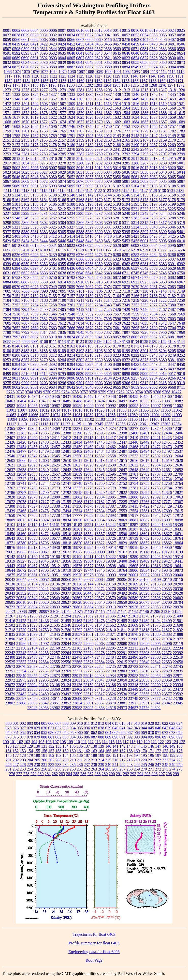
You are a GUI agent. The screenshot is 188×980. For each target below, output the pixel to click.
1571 (7, 113)
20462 (100, 593)
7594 (99, 319)
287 (91, 774)
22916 (89, 676)
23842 (44, 703)
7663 (53, 328)
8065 (135, 337)
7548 (71, 314)
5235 (80, 213)
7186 (25, 300)
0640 (71, 53)
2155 (44, 140)
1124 (71, 76)
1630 (99, 117)
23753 (144, 698)
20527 (167, 593)
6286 (172, 255)
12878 (33, 497)
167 (123, 751)
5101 (108, 186)
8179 (181, 346)
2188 (117, 145)
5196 (144, 204)
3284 (117, 163)
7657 (25, 328)
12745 (55, 483)
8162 (62, 346)
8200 (135, 351)
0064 (53, 40)
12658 (66, 474)
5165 (53, 200)
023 (172, 723)
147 (158, 746)
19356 (66, 561)
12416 (99, 438)
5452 (117, 241)
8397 (90, 364)
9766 (157, 392)
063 (101, 733)
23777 (155, 698)
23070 (178, 680)
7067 (90, 287)
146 (151, 746)
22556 (66, 662)
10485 (66, 401)
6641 (90, 273)
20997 (44, 612)
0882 (71, 67)
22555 (55, 662)
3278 (62, 163)
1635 (144, 117)
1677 (80, 122)
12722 (66, 479)
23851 (55, 703)
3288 (154, 163)
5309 (108, 223)
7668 (80, 328)
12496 (156, 451)
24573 (122, 708)
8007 (35, 337)
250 (180, 765)
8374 (135, 360)
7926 (144, 332)
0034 (71, 35)
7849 (90, 332)
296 (155, 774)
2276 (53, 149)
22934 (111, 676)
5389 (90, 232)
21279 (21, 616)
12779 (111, 488)
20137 (66, 584)
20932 (144, 607)
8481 (108, 369)
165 (108, 751)
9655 (117, 387)
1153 (17, 81)
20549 (55, 598)
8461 (25, 369)
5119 (70, 191)
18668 (44, 538)
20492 (122, 593)
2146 (144, 136)
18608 (156, 534)
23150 (89, 685)
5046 (16, 177)
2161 (90, 140)
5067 (7, 181)
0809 (90, 58)
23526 (111, 694)
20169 (133, 584)
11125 (76, 424)
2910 (126, 159)
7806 (35, 332)
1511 (89, 104)
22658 (178, 662)
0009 (71, 30)
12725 (99, 479)
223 (165, 760)
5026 (35, 172)
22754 (21, 671)
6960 (163, 282)
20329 (156, 589)
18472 (44, 534)
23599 (33, 698)
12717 (55, 479)
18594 (133, 534)
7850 (99, 332)
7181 (163, 296)
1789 (53, 136)
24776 (144, 708)
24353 (100, 708)
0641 (80, 53)
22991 (55, 680)
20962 (167, 607)
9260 (144, 378)
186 (80, 755)
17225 (122, 502)
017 (129, 723)
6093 (144, 245)
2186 (99, 145)
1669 (16, 122)
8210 (35, 355)
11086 (121, 415)
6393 (7, 268)
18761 (167, 538)
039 (108, 728)
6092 (135, 245)
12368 (44, 428)
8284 (62, 360)
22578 (89, 662)
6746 (144, 273)
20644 (111, 602)
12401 (144, 433)
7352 (135, 305)
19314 (178, 557)
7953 (154, 332)
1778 (135, 131)
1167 (144, 81)
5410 (35, 236)
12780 (122, 488)
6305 (53, 259)
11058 (166, 410)
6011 (7, 245)
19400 (122, 561)
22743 (167, 666)
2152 (16, 140)
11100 (67, 419)
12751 (111, 483)
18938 (66, 547)
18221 (88, 525)
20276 (111, 589)
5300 (25, 223)
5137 (44, 195)
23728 (111, 698)
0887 (90, 67)
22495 (122, 657)
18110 (21, 525)
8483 (126, 369)
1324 (35, 94)
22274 (89, 653)
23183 (100, 685)
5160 (7, 200)
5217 (108, 209)
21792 (77, 630)
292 (126, 774)
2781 (25, 154)
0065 (62, 40)
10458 (156, 396)
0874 (7, 67)
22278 (100, 653)
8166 (99, 346)
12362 (154, 424)
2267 (154, 145)
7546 (53, 314)
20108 (144, 579)
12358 (121, 424)
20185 (156, 584)
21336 (111, 616)
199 (172, 755)
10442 (89, 396)
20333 (167, 589)
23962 (55, 708)
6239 (53, 255)
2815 (44, 159)
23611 (55, 698)
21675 (156, 625)
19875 (10, 575)
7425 (108, 310)
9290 (25, 383)
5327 (71, 227)
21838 (21, 634)
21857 (77, 634)
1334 (80, 94)
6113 (53, 250)
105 (41, 742)
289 (105, 774)
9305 (117, 383)
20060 (66, 579)
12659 (77, 474)
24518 (111, 708)
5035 (117, 172)
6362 (126, 264)
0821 (108, 58)
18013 (21, 520)
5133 (7, 195)
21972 (156, 639)
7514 (7, 314)
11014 (55, 410)
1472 (7, 104)
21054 (67, 612)
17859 (89, 515)
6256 (62, 255)
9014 (163, 374)
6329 (135, 259)
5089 (16, 186)
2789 (99, 154)
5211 (53, 209)
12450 (156, 442)
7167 (144, 296)
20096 (122, 579)
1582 (108, 113)
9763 (130, 392)
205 (37, 760)
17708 (33, 515)
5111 (8, 191)
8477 (90, 369)
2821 (99, 159)
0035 (80, 35)
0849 (90, 62)
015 (115, 723)
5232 (53, 213)
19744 (89, 570)
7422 (99, 310)
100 (6, 742)
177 (16, 755)
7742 (181, 328)
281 (48, 774)
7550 (80, 314)
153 (23, 751)
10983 (10, 406)
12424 (178, 438)
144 (137, 746)
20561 (66, 598)
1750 (108, 126)
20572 (89, 598)
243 (130, 765)
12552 (100, 456)
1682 (117, 122)
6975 (35, 287)
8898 (126, 374)
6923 (144, 282)
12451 (167, 442)
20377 (66, 593)
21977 (178, 639)
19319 (10, 561)
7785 (16, 332)
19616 (156, 566)
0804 (62, 58)
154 (30, 751)
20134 (33, 584)
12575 (144, 456)
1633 (126, 117)
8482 (117, 369)
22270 (77, 653)
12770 (44, 488)
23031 (77, 680)
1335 (90, 94)
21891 (21, 639)
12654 (21, 474)
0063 (44, 40)
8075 (163, 337)
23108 (55, 685)
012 (94, 723)
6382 (154, 264)
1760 (16, 131)
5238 (108, 213)
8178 (172, 346)
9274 (181, 378)
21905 (55, 639)
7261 (71, 305)
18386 (122, 529)
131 (44, 746)
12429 (33, 442)
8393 (62, 364)
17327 (33, 506)
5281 (117, 218)
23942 (167, 703)
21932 (89, 639)
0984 (172, 67)
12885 (111, 497)
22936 (122, 676)
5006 (44, 168)
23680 (77, 698)
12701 (133, 474)
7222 (163, 300)
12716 (44, 479)
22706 (55, 666)
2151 (7, 140)
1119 (26, 76)
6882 (172, 277)
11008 (33, 410)
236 (80, 765)
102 (20, 742)
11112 (11, 424)
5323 (35, 227)
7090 (44, 291)
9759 (102, 392)
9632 (44, 387)
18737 (122, 538)
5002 (7, 168)
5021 (181, 168)
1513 (108, 104)
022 (165, 723)
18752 (144, 538)
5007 (53, 168)
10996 (144, 406)
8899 (135, 374)
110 (77, 742)
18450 (10, 534)
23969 (66, 708)
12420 (144, 438)
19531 (66, 566)
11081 (77, 415)
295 (148, 774)
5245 (172, 213)
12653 (10, 474)
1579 (80, 113)
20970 (178, 607)
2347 (172, 149)
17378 (89, 506)
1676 (71, 122)
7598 (135, 319)
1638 (163, 117)
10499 (133, 401)
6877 (144, 277)
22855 (33, 676)
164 (101, 751)
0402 (135, 40)
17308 (10, 506)
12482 (77, 451)
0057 (172, 35)
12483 (89, 451)
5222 (144, 209)
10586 (156, 401)
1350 (35, 99)
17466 (33, 511)
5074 (62, 181)
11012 (44, 410)
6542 (144, 268)
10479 (55, 401)
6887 (25, 282)
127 (16, 746)
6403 (62, 268)
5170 (99, 200)
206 (44, 760)
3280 (80, 163)
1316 (154, 90)
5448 (80, 241)
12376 (122, 428)
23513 (89, 694)
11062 (177, 410)
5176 (154, 200)
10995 (133, 406)
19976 (89, 575)
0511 (44, 49)
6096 (172, 245)
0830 (172, 58)
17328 (44, 506)
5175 (144, 200)
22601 (111, 662)
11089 (133, 415)
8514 (44, 374)
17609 (167, 511)
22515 (167, 657)
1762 (35, 131)
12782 (144, 488)
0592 (16, 53)
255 (37, 769)
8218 (108, 355)
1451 (154, 99)
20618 (21, 602)
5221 (135, 209)
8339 (99, 360)
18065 (111, 520)
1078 (53, 72)
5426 (181, 236)
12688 (89, 474)
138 (94, 746)
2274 (35, 149)
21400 (178, 616)
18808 (55, 543)
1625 (80, 117)
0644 (108, 53)
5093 (53, 186)
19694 (33, 570)
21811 (122, 630)
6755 (44, 277)
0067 (80, 40)
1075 (26, 72)
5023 (7, 172)
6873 (126, 277)
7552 (90, 314)
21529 (44, 625)
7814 (44, 332)
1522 (7, 108)
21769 (55, 630)
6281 (126, 255)
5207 (16, 209)
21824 (155, 630)
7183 (181, 296)
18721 (100, 538)
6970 (16, 287)
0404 (144, 40)
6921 (126, 282)
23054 (133, 680)
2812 (16, 159)
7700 (163, 328)
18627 (167, 534)
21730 (21, 630)
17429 (167, 506)
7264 (99, 305)
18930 (55, 547)
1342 (154, 94)
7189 (53, 300)
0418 (7, 44)
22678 (21, 666)
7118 (126, 291)
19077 (77, 552)
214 (101, 760)
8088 (25, 342)
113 (98, 742)
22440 (44, 657)
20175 (144, 584)
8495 (163, 369)
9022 (7, 378)
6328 (126, 259)
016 (122, 723)
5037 (135, 172)
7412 (80, 310)
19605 (133, 566)
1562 (108, 108)
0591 (7, 53)
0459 (135, 44)
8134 (135, 342)
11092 (166, 415)
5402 (7, 236)
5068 (16, 181)
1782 (172, 131)
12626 (66, 465)
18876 (10, 547)
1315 (144, 90)
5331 (108, 227)
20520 (144, 593)
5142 (90, 195)
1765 (62, 131)
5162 (25, 200)
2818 (71, 159)
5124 (116, 191)
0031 (44, 35)
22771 (77, 671)
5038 (144, 172)
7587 (71, 319)
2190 (135, 145)
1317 (163, 90)
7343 (108, 305)
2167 (144, 140)
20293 (133, 589)
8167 (108, 346)
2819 (80, 159)
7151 (16, 296)
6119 (80, 250)
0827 (144, 58)
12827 (178, 493)
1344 (163, 94)
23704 (88, 698)
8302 (80, 360)
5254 (62, 218)
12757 (156, 483)
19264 (122, 557)
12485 (111, 451)
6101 (26, 250)
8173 (135, 346)
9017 (172, 374)
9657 (126, 387)
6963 (172, 282)
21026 (55, 612)
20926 (133, 607)
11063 (11, 415)
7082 (163, 287)
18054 (89, 520)
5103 (126, 186)
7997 (16, 337)
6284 (154, 255)
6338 (181, 259)
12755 (144, 483)
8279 (44, 360)
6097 (181, 245)
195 (144, 755)
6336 (163, 259)
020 (151, 723)
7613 (71, 323)
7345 (117, 305)
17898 (122, 515)
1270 (162, 85)
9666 (163, 387)
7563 (144, 314)
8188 (53, 351)
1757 (172, 126)
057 (59, 733)
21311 (100, 616)
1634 (135, 117)
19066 (33, 552)
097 (165, 737)
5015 (126, 168)
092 (130, 737)
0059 (7, 40)
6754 (35, 277)
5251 (44, 218)
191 (115, 755)
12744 (44, 483)
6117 (71, 250)
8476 (80, 369)
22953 (133, 676)
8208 (16, 355)
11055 (144, 410)
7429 (126, 310)
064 (108, 733)
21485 (122, 621)
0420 (25, 44)
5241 (135, 213)
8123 (80, 342)
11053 (121, 410)
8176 (163, 346)
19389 (111, 561)
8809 (71, 374)
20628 (77, 602)
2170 (172, 140)
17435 (178, 506)
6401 (53, 268)
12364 (177, 424)
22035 (55, 644)
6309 (90, 259)
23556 (144, 694)
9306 (126, 383)
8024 (71, 337)
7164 (117, 296)
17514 (77, 511)
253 (23, 769)
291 (119, 774)
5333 (126, 227)
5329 (90, 227)
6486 (108, 268)
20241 (44, 589)
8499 (7, 374)
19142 (10, 557)
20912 (100, 607)
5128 (153, 191)
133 (59, 746)
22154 (33, 648)
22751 (10, 671)
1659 (172, 117)
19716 (55, 570)
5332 (117, 227)
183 (59, 755)
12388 (66, 433)
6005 (163, 241)
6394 (16, 268)
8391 (44, 364)
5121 (89, 191)
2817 (62, 159)
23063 (156, 680)
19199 (77, 557)
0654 (181, 53)
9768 (166, 392)
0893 (117, 67)
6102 (35, 250)
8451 (7, 369)
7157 (71, 296)
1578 (71, 113)
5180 (7, 204)
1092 (127, 72)
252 (16, 769)
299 (176, 774)
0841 (80, 62)
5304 (62, 223)
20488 (111, 593)
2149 (172, 136)
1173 (16, 85)
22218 (144, 648)
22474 (89, 657)
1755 (154, 126)
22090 (144, 644)
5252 (53, 218)
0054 (144, 35)
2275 (44, 149)
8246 (163, 355)
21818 (144, 630)
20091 (111, 579)
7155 (53, 296)
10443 (100, 396)
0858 (163, 62)
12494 (144, 451)
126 (9, 746)
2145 (135, 136)
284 (69, 774)
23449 (133, 689)
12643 (77, 470)
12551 (89, 456)
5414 (71, 236)
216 (115, 760)
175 (180, 751)
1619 (35, 117)
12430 (44, 442)
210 (73, 760)
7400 (44, 310)
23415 (100, 689)
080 (44, 737)
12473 (167, 447)
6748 (163, 273)
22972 (10, 680)
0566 (89, 49)
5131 (171, 191)
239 (101, 765)
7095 (62, 291)
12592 (156, 456)
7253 (25, 305)
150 (180, 746)
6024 (80, 245)
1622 (53, 117)
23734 (122, 698)
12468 (133, 447)
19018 (133, 547)
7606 (16, 323)
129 (30, 746)
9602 (16, 387)
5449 (90, 241)
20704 (178, 602)
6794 (90, 277)
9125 (99, 378)
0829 (163, 58)
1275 (25, 90)
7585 (53, 319)
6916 (80, 282)
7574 (16, 319)
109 (70, 742)
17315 (21, 506)
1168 (153, 81)
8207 (7, 355)
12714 (32, 479)
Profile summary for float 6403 (94, 943)
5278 (90, 218)
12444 (89, 442)
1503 (44, 104)
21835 (10, 634)
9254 (117, 378)
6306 (62, 259)
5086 (172, 181)
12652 (178, 470)
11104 (111, 419)
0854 (126, 62)
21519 (21, 625)
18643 (10, 538)
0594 (35, 53)
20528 (178, 593)
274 (172, 769)
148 (165, 746)
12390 (77, 433)
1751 (117, 126)
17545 (111, 511)
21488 (133, 621)
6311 (108, 259)
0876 (25, 67)
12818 (77, 493)
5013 (108, 168)
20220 (10, 589)
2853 (108, 159)
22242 (10, 653)
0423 (53, 44)
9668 (172, 387)
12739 (10, 483)
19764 (122, 570)
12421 (155, 438)
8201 (144, 351)
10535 (144, 401)
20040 (178, 575)
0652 (172, 53)
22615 (122, 662)
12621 (10, 465)
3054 (25, 163)
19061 (178, 547)
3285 (126, 163)
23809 (33, 703)
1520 (172, 104)
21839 (33, 634)
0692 (44, 58)
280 (41, 774)
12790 (44, 493)
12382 (10, 433)
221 (151, 760)
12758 (167, 483)
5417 (98, 236)
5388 (80, 232)
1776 (117, 131)
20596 (156, 598)
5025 (25, 172)
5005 (35, 168)
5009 (71, 168)
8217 (98, 355)
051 (16, 733)
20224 (21, 589)
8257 (25, 360)
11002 (178, 406)
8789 (53, 374)
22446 (55, 657)
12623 (33, 465)
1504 (53, 104)
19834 (144, 570)
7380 (172, 305)
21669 (133, 625)
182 (51, 755)
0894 (126, 67)
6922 (135, 282)
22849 (21, 676)
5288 (172, 218)
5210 (44, 209)
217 (122, 760)
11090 (144, 415)
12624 (44, 465)
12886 (122, 497)
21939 (100, 639)
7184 (7, 300)
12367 (33, 428)
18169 (66, 525)
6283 (144, 255)
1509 (71, 104)
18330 (44, 529)
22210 (122, 648)
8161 (53, 346)
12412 (66, 438)
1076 (35, 72)
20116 (178, 579)
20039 (167, 575)
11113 (22, 424)
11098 (45, 419)
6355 (62, 264)
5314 (135, 223)
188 (94, 755)
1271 (171, 85)
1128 (107, 76)
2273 (25, 149)
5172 (117, 200)
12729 (133, 479)
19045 (156, 547)
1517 (144, 104)
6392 (181, 264)
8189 (62, 351)
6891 (53, 282)
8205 (172, 351)
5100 (99, 186)
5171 (108, 200)
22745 (178, 666)
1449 (135, 99)
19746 (100, 570)
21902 (44, 639)
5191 (99, 204)
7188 (44, 300)
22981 (33, 680)
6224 (181, 250)
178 (23, 755)
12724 (88, 479)
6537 (135, 268)
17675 (21, 515)
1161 (89, 81)
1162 (99, 81)
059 (73, 733)
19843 (156, 570)
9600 (7, 387)
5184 (44, 204)
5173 (126, 200)
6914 (62, 282)
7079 (135, 287)
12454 (21, 447)
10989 (77, 406)
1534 (62, 108)
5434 (25, 241)
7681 (117, 328)
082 (59, 737)
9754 (66, 392)
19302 (167, 557)
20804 (33, 607)
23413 (89, 689)
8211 (44, 355)
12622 (21, 465)
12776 (89, 488)
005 (44, 723)
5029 (62, 172)
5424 (163, 236)
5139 (62, 195)
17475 (44, 511)
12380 (167, 428)
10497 (122, 401)
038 (101, 728)
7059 (71, 287)
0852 (108, 62)
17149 (55, 502)
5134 (16, 195)
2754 (16, 154)
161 (80, 751)
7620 (117, 323)
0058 (181, 35)
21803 (89, 630)
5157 (163, 195)
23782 (167, 698)
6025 (89, 245)
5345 (163, 227)
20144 (89, 584)
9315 (163, 383)
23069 (167, 680)
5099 (90, 186)
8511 (34, 374)
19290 (144, 557)
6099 (17, 250)
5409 (25, 236)
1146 (134, 76)
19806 (133, 570)
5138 (53, 195)
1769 (99, 131)
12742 (33, 483)
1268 (153, 85)
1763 (44, 131)
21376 (144, 616)
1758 (181, 126)
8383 (7, 364)
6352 (35, 264)
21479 (111, 621)
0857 (154, 62)
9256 (126, 378)
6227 (25, 255)
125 (182, 742)
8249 (172, 355)
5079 (108, 181)
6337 (172, 259)
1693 (25, 126)
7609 (35, 323)
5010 (80, 168)
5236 (90, 213)
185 (73, 755)
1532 (53, 108)
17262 (133, 502)
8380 (163, 360)
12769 (33, 488)
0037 (90, 35)
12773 (55, 488)
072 (165, 733)
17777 (77, 515)
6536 (126, 268)
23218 (133, 685)
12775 (77, 488)
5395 (126, 232)
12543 (44, 456)
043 (137, 728)
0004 (35, 30)
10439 (77, 396)
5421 (135, 236)
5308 (99, 223)
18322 (33, 529)
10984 (21, 406)
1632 (117, 117)
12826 (167, 493)
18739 (133, 538)
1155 (35, 81)
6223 (171, 250)
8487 (154, 369)
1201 (80, 85)
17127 (44, 502)
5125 (125, 191)
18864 (178, 543)
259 (66, 769)
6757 (62, 277)
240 (108, 765)
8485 (135, 369)
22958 (156, 676)
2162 (99, 140)
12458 (66, 447)
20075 (77, 579)
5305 (71, 223)
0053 (135, 35)
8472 (62, 369)
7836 (62, 332)
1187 (25, 85)
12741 (21, 483)
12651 (167, 470)
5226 (181, 209)
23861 (89, 703)
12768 (21, 488)
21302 (89, 616)
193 (130, 755)
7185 (16, 300)
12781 (133, 488)
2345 (154, 149)
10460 (167, 396)
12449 (144, 442)
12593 (167, 456)
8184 (35, 351)
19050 (167, 547)
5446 (62, 241)
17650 (10, 515)
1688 (172, 122)
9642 (71, 387)
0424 (62, 44)
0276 (126, 40)
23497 (66, 694)
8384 (16, 364)
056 (51, 733)
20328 (144, 589)
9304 (108, 383)
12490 (133, 451)
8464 (35, 369)
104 (34, 742)
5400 (172, 232)
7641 (153, 323)
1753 (135, 126)
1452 (163, 99)
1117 (9, 76)
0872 (172, 62)
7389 (16, 310)
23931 (144, 703)
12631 (122, 465)
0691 (35, 58)
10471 (44, 401)
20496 (133, 593)
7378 (163, 305)
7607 (25, 323)
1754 (144, 126)
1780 (154, 131)
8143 (172, 342)
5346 (172, 227)
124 (175, 742)
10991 (100, 406)
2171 (181, 140)
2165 (126, 140)
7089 (35, 291)
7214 (108, 300)
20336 (178, 589)
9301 (80, 383)
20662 (133, 602)
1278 (53, 90)
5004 (25, 168)
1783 (181, 131)
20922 (122, 607)
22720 (77, 666)
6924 (154, 282)
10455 (133, 396)
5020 (172, 168)
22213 (133, 648)
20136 (55, 584)
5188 (71, 204)
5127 (144, 191)
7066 (80, 287)
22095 (156, 644)
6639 (71, 273)
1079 (63, 72)
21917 (77, 639)
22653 (167, 662)
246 (151, 765)
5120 (80, 191)
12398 (122, 433)
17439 (10, 511)
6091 (126, 245)
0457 (117, 44)
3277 (53, 163)
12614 (111, 461)
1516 (135, 104)
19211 (88, 557)
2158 (71, 140)
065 (115, 733)
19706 (44, 570)
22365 (156, 653)
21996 (33, 644)
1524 (25, 108)
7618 (98, 323)
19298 (155, 557)
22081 (133, 644)
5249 (25, 218)
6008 (172, 241)
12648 (133, 470)
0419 (16, 44)
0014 (117, 30)
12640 (44, 470)
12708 (167, 474)
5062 (144, 177)
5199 (172, 204)
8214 (71, 355)
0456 (108, 44)
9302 (90, 383)
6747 (153, 273)
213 (94, 760)
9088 (25, 378)
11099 (56, 419)
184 (66, 755)
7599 (144, 319)
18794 (33, 543)
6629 (172, 268)
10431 (10, 396)
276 (12, 774)
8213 (62, 355)
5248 (16, 218)
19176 (44, 557)
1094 (145, 72)
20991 (33, 612)
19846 (167, 570)
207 (51, 760)
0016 (135, 30)
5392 (117, 232)
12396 (111, 433)
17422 (144, 506)
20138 (77, 584)
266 (115, 769)
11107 (144, 419)
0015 (126, 30)
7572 (7, 319)
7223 (172, 300)
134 (66, 746)
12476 (10, 451)
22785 (100, 671)
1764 (53, 131)
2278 (71, 149)
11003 (11, 410)
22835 (178, 671)
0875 (16, 67)
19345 (44, 561)
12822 (122, 493)
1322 (16, 94)
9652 (108, 387)
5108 (172, 186)
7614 (80, 323)
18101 (10, 525)
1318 (172, 90)
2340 (108, 149)
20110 (167, 579)
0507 (7, 49)
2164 (117, 140)
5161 (16, 200)
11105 (122, 419)
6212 (126, 250)
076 (16, 737)
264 (101, 769)
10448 (111, 396)
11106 (133, 419)
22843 (10, 676)
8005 (25, 337)
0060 (16, 40)
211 (80, 760)
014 (108, 723)
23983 (77, 708)
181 (44, 755)
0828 (154, 58)
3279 (71, 163)
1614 (172, 113)
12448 (133, 442)
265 (108, 769)
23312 (167, 685)
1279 (62, 90)
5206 (7, 209)
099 (180, 737)
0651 (163, 53)
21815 (133, 630)
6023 (71, 245)
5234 (71, 213)
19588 (100, 566)
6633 (25, 273)
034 (73, 728)
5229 (25, 213)
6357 (80, 264)
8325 (90, 360)
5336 (144, 227)
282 (55, 774)
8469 (53, 369)
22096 (167, 644)
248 (165, 765)
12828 (10, 497)
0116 (108, 40)
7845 (80, 332)
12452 (178, 442)
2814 (35, 159)
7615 (89, 323)
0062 (35, 40)
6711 (126, 273)
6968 (7, 287)
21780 (66, 630)
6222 (162, 250)
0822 (117, 58)
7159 (90, 296)
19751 (111, 570)
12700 (122, 474)
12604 (178, 456)
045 (151, 728)
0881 (62, 67)
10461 (178, 396)
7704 (172, 328)
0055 (154, 35)
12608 (44, 461)
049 (180, 728)
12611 (77, 461)
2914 (163, 159)
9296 (62, 383)
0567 (98, 49)
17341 (66, 506)
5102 (117, 186)
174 (172, 751)
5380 (25, 232)
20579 (111, 598)
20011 (156, 575)
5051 (62, 177)
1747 (80, 126)
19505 (44, 566)
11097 (34, 419)
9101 (90, 378)
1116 (180, 72)
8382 (181, 360)
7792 (25, 332)
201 (9, 760)
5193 (117, 204)
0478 (154, 44)
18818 (66, 543)
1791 (71, 136)
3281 (90, 163)
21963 (144, 639)
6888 (35, 282)
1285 (99, 90)
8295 (71, 360)
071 (158, 733)
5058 (117, 177)
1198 (53, 85)
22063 (100, 644)
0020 (163, 30)
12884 (100, 497)
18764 (178, 538)
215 (108, 760)
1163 (107, 81)
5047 (25, 177)
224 (172, 760)
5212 (62, 209)
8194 (90, 351)
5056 (99, 177)
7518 (16, 314)
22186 (89, 648)
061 (87, 733)
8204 (163, 351)
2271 (7, 149)
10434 (33, 396)
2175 (35, 145)
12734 (167, 479)
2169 (163, 140)
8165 (90, 346)
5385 (62, 232)
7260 (62, 305)
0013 (108, 30)
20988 (22, 612)
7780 (7, 332)
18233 (99, 525)
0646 (126, 53)
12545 (55, 456)
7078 (126, 287)
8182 (16, 351)
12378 (144, 428)
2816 (53, 159)
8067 (154, 337)
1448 (126, 99)
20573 (100, 598)
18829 (122, 543)
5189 (80, 204)
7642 (163, 323)
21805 (100, 630)
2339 (99, 149)
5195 (135, 204)
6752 (16, 277)
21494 (156, 621)
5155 (144, 195)
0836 (44, 62)
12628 (89, 465)
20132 (21, 584)
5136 (35, 195)
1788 (44, 136)
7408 (71, 310)
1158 (62, 81)
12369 (55, 428)
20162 (122, 584)
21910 (66, 639)
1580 (90, 113)
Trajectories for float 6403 (94, 934)
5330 (99, 227)
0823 (126, 58)
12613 (99, 461)
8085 (7, 342)
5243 (154, 213)
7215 (117, 300)
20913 (111, 607)
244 (137, 765)
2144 (126, 136)
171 (151, 751)
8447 (172, 364)
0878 (44, 67)
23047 (100, 680)
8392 (53, 364)
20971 (11, 612)
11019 (88, 410)
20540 (33, 598)
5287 (163, 218)
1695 (44, 126)
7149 (181, 291)
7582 (44, 319)
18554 (89, 534)
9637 (62, 387)
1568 (163, 108)
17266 (144, 502)
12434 (77, 442)
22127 (10, 648)
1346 (181, 94)
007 (59, 723)
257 (51, 769)
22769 (66, 671)
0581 (144, 49)
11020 (100, 410)
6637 (53, 273)
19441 (178, 561)
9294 (53, 383)
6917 (90, 282)
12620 (178, 461)
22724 (100, 666)
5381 (35, 232)
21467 (89, 621)
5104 (135, 186)
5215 (89, 209)
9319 (181, 383)
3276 (44, 163)
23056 (144, 680)
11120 (54, 424)
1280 (71, 90)
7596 (117, 319)
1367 (99, 99)
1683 (126, 122)
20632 (89, 602)
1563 (117, 108)
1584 (126, 113)
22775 (89, 671)
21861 (89, 634)
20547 (44, 598)
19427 (167, 561)
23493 (55, 694)
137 (87, 746)
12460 (89, 447)
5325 (53, 227)
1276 (35, 90)
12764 (178, 483)
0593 (25, 53)
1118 (17, 76)
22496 (133, 657)
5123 (107, 191)
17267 (156, 502)
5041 (172, 172)
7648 (181, 323)
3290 (172, 163)
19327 (21, 561)
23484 (33, 694)
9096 (71, 378)
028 (30, 728)
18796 (44, 543)
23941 (156, 703)
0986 (181, 67)
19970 (77, 575)
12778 (100, 488)
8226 (126, 355)
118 (132, 742)
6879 (154, 277)
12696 (111, 474)
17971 (167, 515)
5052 (71, 177)
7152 (25, 296)
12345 (98, 424)
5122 (98, 191)
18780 (21, 543)
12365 (10, 428)
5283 (135, 218)
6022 (62, 245)
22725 (111, 666)
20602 (167, 598)
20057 (44, 579)
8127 (108, 342)
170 (144, 751)
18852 (144, 543)
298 (169, 774)
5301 (35, 223)
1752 (126, 126)
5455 (135, 241)
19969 (66, 575)
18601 (144, 534)
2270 (181, 145)
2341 (117, 149)
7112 (117, 291)
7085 (7, 291)
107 (56, 742)
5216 (98, 209)
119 (140, 742)
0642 (90, 53)
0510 (35, 49)
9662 (154, 387)
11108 (155, 419)
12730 (144, 479)
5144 (108, 195)
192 (123, 755)
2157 (62, 140)
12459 (77, 447)
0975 (163, 67)
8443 (154, 364)
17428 (156, 506)
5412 (53, 236)
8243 (153, 355)
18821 (89, 543)
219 (137, 760)
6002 (154, 241)
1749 (99, 126)
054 (37, 733)
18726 (111, 538)
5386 (71, 232)
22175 (66, 648)
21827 (167, 630)
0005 (44, 30)
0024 (172, 30)
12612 (88, 461)
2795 (144, 154)
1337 (108, 94)
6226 (16, 255)
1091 (118, 72)
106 (49, 742)
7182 (172, 296)
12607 (33, 461)
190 (108, 755)
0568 (108, 49)
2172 (7, 145)
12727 (111, 479)
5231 (44, 213)
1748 (90, 126)
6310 (99, 259)
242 (123, 765)
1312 (117, 90)
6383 (163, 264)
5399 (163, 232)
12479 (44, 451)
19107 (122, 552)
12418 (122, 438)
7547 (62, 314)
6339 (7, 264)
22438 (33, 657)
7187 (35, 300)
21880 (156, 634)
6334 (144, 259)
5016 (135, 168)
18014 (33, 520)
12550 (77, 456)
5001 (181, 163)
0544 (53, 49)
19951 (55, 575)
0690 (25, 58)
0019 (153, 30)
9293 (44, 383)
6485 (99, 268)
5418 (108, 236)
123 (168, 742)
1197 (43, 85)
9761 (111, 392)
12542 (33, 456)
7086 (16, 291)
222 (158, 760)
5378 (16, 232)
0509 (25, 49)
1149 (161, 76)
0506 (181, 44)
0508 (16, 49)
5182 (25, 204)
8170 (117, 346)
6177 (107, 250)
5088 (7, 186)
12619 (167, 461)
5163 (35, 200)
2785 (62, 154)
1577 (62, 113)
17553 (122, 511)
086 (87, 737)
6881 (163, 277)
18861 (156, 543)
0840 (71, 62)
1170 (171, 81)
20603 (178, 598)
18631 (178, 534)
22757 (44, 671)
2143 (117, 136)
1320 (181, 90)
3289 (163, 163)
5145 (117, 195)
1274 (16, 90)
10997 (156, 406)
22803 (122, 671)
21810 (111, 630)
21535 (55, 625)
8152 (44, 346)
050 (9, 733)
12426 (10, 442)
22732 (133, 666)
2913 (153, 159)
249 (172, 765)
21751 (33, 630)
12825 (156, 493)
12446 (111, 442)
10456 (144, 396)
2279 (80, 149)
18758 (156, 538)
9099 (80, 378)
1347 (7, 99)
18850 (133, 543)
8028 (80, 337)
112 (91, 742)
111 (84, 742)
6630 (181, 268)
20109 (156, 579)
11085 (111, 415)
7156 (62, 296)
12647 (122, 470)
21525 (33, 625)
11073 (44, 415)
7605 (7, 323)
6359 (99, 264)
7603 (172, 319)
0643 (99, 53)
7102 (90, 291)
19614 (144, 566)
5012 (98, 168)
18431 (178, 529)
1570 (181, 108)
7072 (99, 287)
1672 (44, 122)
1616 (7, 117)
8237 (144, 355)
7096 (71, 291)
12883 (89, 497)
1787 (35, 136)
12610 (66, 461)
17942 (156, 515)
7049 (53, 287)
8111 (53, 342)
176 (9, 755)
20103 (133, 579)
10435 (44, 396)
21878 (133, 634)
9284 (16, 383)
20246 (55, 589)
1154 (26, 81)
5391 (108, 232)
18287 (133, 525)
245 (144, 765)
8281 (53, 360)
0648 (135, 53)
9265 (163, 378)
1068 (8, 72)
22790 (111, 671)
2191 (144, 145)
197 (158, 755)
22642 (156, 662)
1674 (62, 122)
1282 (90, 90)
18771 (10, 543)
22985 (44, 680)
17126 (33, 502)
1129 (116, 76)
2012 (108, 136)
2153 (25, 140)
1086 (72, 72)
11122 (65, 424)
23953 (44, 708)
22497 (144, 657)
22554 (44, 662)
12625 (55, 465)
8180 (7, 351)
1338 (117, 94)
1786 (25, 136)
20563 (77, 598)
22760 (55, 671)
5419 (117, 236)
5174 (135, 200)
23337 (10, 689)
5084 (154, 181)
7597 (126, 319)
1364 (71, 99)
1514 (117, 104)
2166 (135, 140)
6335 (153, 259)
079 (37, 737)
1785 (16, 136)
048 (172, 728)
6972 (25, 287)
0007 (62, 30)
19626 (167, 566)
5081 (126, 181)
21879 (144, 634)
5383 (44, 232)
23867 (100, 703)
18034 (66, 520)
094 (144, 737)
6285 (163, 255)
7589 (80, 319)
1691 (7, 126)
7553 (99, 314)
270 (144, 769)
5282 (126, 218)
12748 (77, 483)
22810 (144, 671)
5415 (80, 236)
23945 (178, 703)
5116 (53, 191)
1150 (170, 76)
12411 (55, 438)
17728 (55, 515)
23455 (156, 689)
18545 (77, 534)
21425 (21, 621)
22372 (167, 653)
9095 (62, 378)
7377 (154, 305)
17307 (178, 502)
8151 (35, 346)
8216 (89, 355)
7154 (44, 296)
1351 (44, 99)
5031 (80, 172)
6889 (44, 282)
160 (73, 751)
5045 (7, 177)
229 (30, 765)
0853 (117, 62)
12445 (100, 442)
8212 (53, 355)
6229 (44, 255)
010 (80, 723)
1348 (16, 99)
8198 (117, 351)
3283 (108, 163)
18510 (66, 534)
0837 (53, 62)
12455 (33, 447)
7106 (99, 291)
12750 (100, 483)
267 (123, 769)
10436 (55, 396)
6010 (181, 241)
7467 (163, 310)
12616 (133, 461)
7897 (126, 332)
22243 (21, 653)
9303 (99, 383)
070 (151, 733)
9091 (35, 378)
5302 (44, 223)
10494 (100, 401)
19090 (100, 552)
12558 (111, 456)
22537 (21, 662)
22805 (133, 671)
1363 (62, 99)
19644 (10, 570)
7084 (181, 287)
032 (59, 728)
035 (80, 728)
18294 (144, 525)
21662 (111, 625)
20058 (55, 579)
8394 (71, 364)
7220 (144, 300)
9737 (20, 392)
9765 (148, 392)
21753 (44, 630)
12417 (111, 438)
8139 (153, 342)
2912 (144, 159)
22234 (178, 648)
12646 (111, 470)
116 (119, 742)
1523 (16, 108)
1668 (7, 122)
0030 (35, 35)
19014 (111, 547)
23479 (10, 694)
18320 (10, 529)
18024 (44, 520)
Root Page (94, 960)
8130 (126, 342)
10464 (21, 401)
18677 (55, 538)
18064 (100, 520)
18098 (178, 520)
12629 (100, 465)
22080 (122, 644)
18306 (167, 525)
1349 (25, 99)
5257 (80, 218)
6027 (108, 245)
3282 (99, 163)
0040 (99, 35)
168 (130, 751)
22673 (10, 666)
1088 (90, 72)
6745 (135, 273)
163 (94, 751)
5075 (71, 181)
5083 (144, 181)
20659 (122, 602)
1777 (126, 131)
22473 (77, 657)
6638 (62, 273)
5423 (153, 236)
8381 (172, 360)
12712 (21, 479)
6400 (44, 268)
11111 (176, 419)
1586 (144, 113)
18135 (44, 525)
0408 (181, 40)
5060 (126, 177)
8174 (144, 346)
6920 (117, 282)
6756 (53, 277)
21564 (77, 625)
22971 (178, 676)
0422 (44, 44)
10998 (167, 406)
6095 (163, 245)
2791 (117, 154)
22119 (178, 644)
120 (147, 742)
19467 (33, 566)
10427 (177, 392)
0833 (16, 62)
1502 (35, 104)
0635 (62, 53)
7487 (172, 310)
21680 (167, 625)
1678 (90, 122)
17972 (178, 515)
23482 (21, 694)
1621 (44, 117)
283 (62, 774)
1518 (153, 104)
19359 (77, 561)
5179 (181, 200)
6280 (117, 255)
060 (80, 733)
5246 (181, 213)
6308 (80, 259)
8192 (71, 351)
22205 (111, 648)
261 (80, 769)
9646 (90, 387)
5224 (163, 209)
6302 (25, 259)
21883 (167, 634)
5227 (7, 213)
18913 (33, 547)
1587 (154, 113)
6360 (108, 264)
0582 (153, 49)
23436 (122, 689)
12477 (21, 451)
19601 (122, 566)
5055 (90, 177)
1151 (179, 76)
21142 (133, 612)
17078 (21, 502)
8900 (144, 374)
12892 (156, 497)
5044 (181, 172)
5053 (80, 177)
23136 (77, 685)
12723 (77, 479)
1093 (136, 72)
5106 (154, 186)
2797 (163, 154)
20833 (55, 607)
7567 (163, 314)
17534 (100, 511)
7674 (108, 328)
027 (23, 728)
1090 (108, 72)
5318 (172, 223)
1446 (117, 99)
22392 (178, 653)
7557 (117, 314)
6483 (80, 268)
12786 (10, 493)
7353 (144, 305)
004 (37, 723)
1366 (90, 99)
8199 (126, 351)
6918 (99, 282)
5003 (16, 168)
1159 (71, 81)
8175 (154, 346)
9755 (75, 392)
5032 (90, 172)
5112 (16, 191)
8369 (117, 360)
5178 (172, 200)
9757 (84, 392)
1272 (180, 85)
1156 (44, 81)
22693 (33, 666)
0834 (25, 62)
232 (51, 765)
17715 (44, 515)
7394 (25, 310)
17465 (21, 511)
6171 (98, 250)
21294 (66, 616)
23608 (44, 698)
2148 (163, 136)
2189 (126, 145)
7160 (99, 296)
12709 (178, 474)
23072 (10, 685)
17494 (66, 511)
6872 (117, 277)
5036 (126, 172)
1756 (163, 126)
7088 (25, 291)
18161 (55, 525)
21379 (155, 616)
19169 (33, 557)
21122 (111, 612)
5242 (144, 213)
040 (115, 728)
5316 (153, 223)
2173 (16, 145)
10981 (167, 401)
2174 (25, 145)
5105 (144, 186)
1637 (154, 117)
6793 (80, 277)
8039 (90, 337)
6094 (153, 245)
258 (59, 769)
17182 (100, 502)
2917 (7, 163)
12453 (10, 447)
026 (16, 728)
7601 (163, 319)
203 (23, 760)
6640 (80, 273)
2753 (7, 154)
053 (30, 733)
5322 (25, 227)
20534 (21, 598)
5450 (99, 241)
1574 (35, 113)
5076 (80, 181)
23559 (156, 694)
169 (137, 751)
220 (144, 760)
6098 (7, 250)
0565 (80, 49)
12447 (122, 442)
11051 (111, 410)
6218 (135, 250)
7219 (135, 300)
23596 (10, 698)
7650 (7, 328)
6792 (71, 277)
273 (165, 769)
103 (27, 742)
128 (23, 746)
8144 (181, 342)
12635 (167, 465)
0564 (71, 49)
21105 (89, 612)
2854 (117, 159)
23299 (156, 685)
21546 (66, 625)
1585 (135, 113)
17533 (89, 511)
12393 (89, 433)
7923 (135, 332)
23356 (33, 689)
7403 (53, 310)
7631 (135, 323)
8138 (144, 342)
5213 (71, 209)
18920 (44, 547)
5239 (117, 213)
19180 (55, 557)
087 (94, 737)
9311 (135, 383)
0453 (80, 44)
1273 (7, 90)
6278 (99, 255)
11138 (87, 424)
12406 (178, 433)
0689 (16, 58)
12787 (21, 493)
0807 (80, 58)
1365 (80, 99)
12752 (122, 483)
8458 (16, 369)
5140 (71, 195)
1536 (80, 108)
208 (59, 760)
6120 (89, 250)
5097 (80, 186)
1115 (172, 72)
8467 (44, 369)
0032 (53, 35)
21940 (111, 639)
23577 (167, 694)
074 (180, 733)
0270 (117, 40)
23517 (100, 694)
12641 (55, 470)
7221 (153, 300)
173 (165, 751)
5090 (25, 186)
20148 (100, 584)
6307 (71, 259)
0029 (25, 35)
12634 (156, 465)
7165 (126, 296)
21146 (144, 612)
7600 (154, 319)
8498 (181, 369)
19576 (77, 566)
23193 (122, 685)
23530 (122, 694)
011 (87, 723)
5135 (25, 195)
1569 (172, 108)
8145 (7, 346)
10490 (89, 401)
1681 (108, 122)
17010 (167, 497)
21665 (122, 625)
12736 (178, 479)
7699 (154, 328)
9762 (121, 392)
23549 (133, 694)
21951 (122, 639)
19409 (144, 561)
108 (63, 742)
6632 (16, 273)
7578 (35, 319)
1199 (61, 85)
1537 (90, 108)
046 (158, 728)
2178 (53, 145)
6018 (25, 245)
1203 (98, 85)
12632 (133, 465)
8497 (172, 369)
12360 (132, 424)
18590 (122, 534)
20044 (21, 579)
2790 (108, 154)
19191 (66, 557)
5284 (144, 218)
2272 (16, 149)
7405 (62, 310)
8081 (172, 337)
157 (51, 751)
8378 (154, 360)
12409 (33, 438)
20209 (178, 584)
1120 (35, 76)
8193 (80, 351)
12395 (100, 433)
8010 (53, 337)
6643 (108, 273)
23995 (89, 708)
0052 (126, 35)
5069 (25, 181)
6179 (117, 250)
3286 (135, 163)
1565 (135, 108)
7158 (80, 296)
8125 (89, 342)
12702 (144, 474)
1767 (80, 131)
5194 (126, 204)
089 (108, 737)
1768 (90, 131)
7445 (135, 310)
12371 (77, 428)
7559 (135, 314)
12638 (21, 470)
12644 (89, 470)
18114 (32, 525)
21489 (144, 621)
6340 (16, 264)
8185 (44, 351)
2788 (90, 154)
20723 (10, 607)
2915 (172, 159)
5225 (172, 209)
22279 (111, 653)
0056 (163, 35)
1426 (108, 99)
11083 (88, 415)
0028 (16, 35)
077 (23, 737)
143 (130, 746)
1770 (108, 131)
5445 (53, 241)
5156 (154, 195)
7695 (135, 328)
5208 (25, 209)
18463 (33, 534)
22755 (33, 671)
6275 (71, 255)
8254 (16, 360)
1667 (181, 117)
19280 (133, 557)
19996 (122, 575)
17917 (133, 515)
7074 (108, 287)
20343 (10, 593)
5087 (181, 181)
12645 (100, 470)
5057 (108, 177)
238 (94, 765)
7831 (53, 332)
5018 (153, 168)
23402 (77, 689)
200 (180, 755)
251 (9, 769)
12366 (21, 428)
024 (179, 723)
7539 (35, 314)
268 (130, 769)
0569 (117, 49)
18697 (77, 538)
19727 (77, 570)
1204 (107, 85)
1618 (25, 117)
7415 (90, 310)
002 (23, 723)
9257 (135, 378)
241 (115, 765)
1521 (181, 104)
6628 (163, 268)
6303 (35, 259)
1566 (144, 108)
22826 (156, 671)
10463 (10, 401)
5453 (126, 241)
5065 (172, 177)
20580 (122, 598)
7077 (117, 287)
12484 (100, 451)
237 (87, 765)
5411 (44, 236)
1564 (126, 108)
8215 (80, 355)
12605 (10, 461)
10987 (55, 406)
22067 (111, 644)
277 (19, 774)
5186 (53, 204)
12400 (133, 433)
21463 (77, 621)
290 (112, 774)
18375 (111, 529)
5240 (126, 213)
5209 (35, 209)
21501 (178, 621)
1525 (35, 108)
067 (130, 733)
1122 (53, 76)
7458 (154, 310)
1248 (144, 85)
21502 (10, 625)
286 (83, 774)
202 (16, 760)
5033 (99, 172)
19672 (21, 570)
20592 (144, 598)
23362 (44, 689)
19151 (21, 557)
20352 (21, 593)
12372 (89, 428)
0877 (35, 67)
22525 (10, 662)
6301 (16, 259)
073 (172, 733)
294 (140, 774)
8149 (25, 346)
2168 (154, 140)
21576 (89, 625)
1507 (62, 104)
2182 (90, 145)
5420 (126, 236)
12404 (167, 433)
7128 (135, 291)
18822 (100, 543)
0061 (25, 40)
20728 (21, 607)
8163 (71, 346)
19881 (33, 575)
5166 (62, 200)
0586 (172, 49)
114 (105, 742)
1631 (108, 117)
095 (151, 737)
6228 (35, 255)
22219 (156, 648)
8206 (181, 351)
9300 (71, 383)
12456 (44, 447)
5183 (35, 204)
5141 (80, 195)
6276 (80, 255)
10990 (89, 406)
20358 (44, 593)
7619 (108, 323)
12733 (155, 479)
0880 (53, 67)
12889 (144, 497)
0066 (71, 40)
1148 (152, 76)
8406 (108, 364)
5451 (108, 241)
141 (115, 746)
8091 (35, 342)
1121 (44, 76)
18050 (77, 520)
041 (123, 728)
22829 (167, 671)
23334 (178, 685)
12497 (167, 451)
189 (101, 755)
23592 (178, 694)
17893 (111, 515)
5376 (181, 227)
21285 (33, 616)
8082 (181, 337)
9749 (38, 392)
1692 (16, 126)
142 (123, 746)
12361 (143, 424)
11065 (22, 415)
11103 (100, 419)
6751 (7, 277)
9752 (56, 392)
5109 (181, 186)
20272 (100, 589)
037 (94, 728)
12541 (21, 456)
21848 (66, 634)
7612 (62, 323)
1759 (7, 131)
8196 (99, 351)
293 (133, 774)
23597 (21, 698)
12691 (100, 474)
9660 (144, 387)
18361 (77, 529)
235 (73, 765)
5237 (99, 213)
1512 (98, 104)
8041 (99, 337)
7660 (35, 328)
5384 (53, 232)
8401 (99, 364)
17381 (100, 506)
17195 (111, 502)
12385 (44, 433)
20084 (100, 579)
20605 (10, 602)
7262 (80, 305)
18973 (77, 547)
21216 (166, 612)
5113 (25, 191)
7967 (172, 332)
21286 (44, 616)
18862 (167, 543)
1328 (62, 94)
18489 (55, 534)
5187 (62, 204)
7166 (135, 296)
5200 (181, 204)
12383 (21, 433)
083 (66, 737)
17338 (55, 506)
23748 (133, 698)
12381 (178, 428)
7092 (53, 291)
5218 (117, 209)
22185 (77, 648)
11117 (33, 424)
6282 (135, 255)
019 (144, 723)
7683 (126, 328)
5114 (34, 191)
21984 (10, 644)
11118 (44, 424)
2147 (154, 136)
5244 (163, 213)
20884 (89, 607)
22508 (156, 657)
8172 (126, 346)
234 (66, 765)
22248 (33, 653)
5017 (144, 168)
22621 (133, 662)
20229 (33, 589)
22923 (100, 676)
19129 (167, 552)
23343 (21, 689)
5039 (154, 172)
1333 (71, 94)
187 (87, 755)
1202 (89, 85)
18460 (21, 534)
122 (161, 742)
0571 (135, 49)
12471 (144, 447)
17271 (167, 502)
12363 (165, 424)
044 (144, 728)
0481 (172, 44)
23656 (66, 698)
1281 (80, 90)
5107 (163, 186)
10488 (77, 401)
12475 (178, 447)
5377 (7, 232)
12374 (111, 428)
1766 (71, 131)
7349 (126, 305)
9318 (172, 383)
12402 (156, 433)
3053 (16, 163)
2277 (62, 149)
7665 (62, 328)
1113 (154, 72)
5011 (89, 168)
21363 (133, 616)
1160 (81, 81)
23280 (144, 685)
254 (30, 769)
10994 (122, 406)
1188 (34, 85)
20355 (33, 593)
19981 (100, 575)
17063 (178, 497)
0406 (163, 40)
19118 (144, 552)
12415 (88, 438)
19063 (10, 552)
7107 (108, 291)
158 (59, 751)
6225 (7, 255)
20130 (10, 584)
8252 (181, 355)
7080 (144, 287)
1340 (135, 94)
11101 (78, 419)
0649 (144, 53)
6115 (62, 250)
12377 (133, 428)
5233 (62, 213)
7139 (153, 291)
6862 (108, 277)
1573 (25, 113)
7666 (71, 328)
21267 (10, 616)
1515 (126, 104)
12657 (55, 474)
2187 (108, 145)
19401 (133, 561)
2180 (71, 145)
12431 (55, 442)
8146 (16, 346)
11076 (66, 415)
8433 (135, 364)
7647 (172, 323)
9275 (7, 383)
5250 (35, 218)
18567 (111, 534)
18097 (167, 520)
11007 (22, 410)
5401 (181, 232)
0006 (53, 30)
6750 (181, 273)
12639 (33, 470)
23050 (122, 680)
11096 (23, 419)
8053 (126, 337)
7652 (16, 328)
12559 (122, 456)
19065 (21, 552)
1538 (99, 108)
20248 (66, 589)
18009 (10, 520)
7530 (25, 314)
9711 (181, 387)
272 (158, 769)
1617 (16, 117)
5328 (80, 227)
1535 (71, 108)
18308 (178, 525)
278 (26, 774)
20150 (111, 584)
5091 (35, 186)
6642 (99, 273)
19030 (144, 547)
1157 (53, 81)
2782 (35, 154)
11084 (100, 415)
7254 (35, 305)
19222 (111, 557)
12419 (133, 438)
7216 (126, 300)
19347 (55, 561)
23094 (33, 685)
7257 (44, 305)
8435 (144, 364)
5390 (99, 232)
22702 (44, 666)
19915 (44, 575)
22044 (66, 644)
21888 (178, 634)
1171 (179, 81)
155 (37, 751)
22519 (178, 657)
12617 (144, 461)
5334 (135, 227)
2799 (181, 154)
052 (23, 733)
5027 (44, 172)
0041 (108, 35)
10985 (33, 406)
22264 (66, 653)
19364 (89, 561)
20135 (44, 584)
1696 (53, 126)
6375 (135, 264)
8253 (7, 360)
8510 (25, 374)
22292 (133, 653)
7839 (71, 332)
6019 (34, 245)
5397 (144, 232)
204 (30, 760)
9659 (135, 387)
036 (87, 728)
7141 (172, 291)
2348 (181, 149)
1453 (172, 99)
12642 (66, 470)
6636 (44, 273)
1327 (53, 94)
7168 (154, 296)
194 (137, 755)
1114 (163, 72)
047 (165, 728)
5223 (153, 209)
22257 (55, 653)
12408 (21, 438)
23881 (122, 703)
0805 (71, 58)
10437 (66, 396)
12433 (66, 442)
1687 (163, 122)
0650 (154, 53)
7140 (163, 291)
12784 (167, 488)
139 (101, 746)
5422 (144, 236)
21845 (55, 634)
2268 (163, 145)
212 (87, 760)
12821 (111, 493)
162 (87, 751)
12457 (55, 447)
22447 (66, 657)
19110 (133, 552)
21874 (122, 634)
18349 (66, 529)
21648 (100, 625)
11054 (133, 410)
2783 (44, 154)
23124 (66, 685)
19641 (178, 566)
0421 (35, 44)
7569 (181, 314)
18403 (156, 529)
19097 (111, 552)
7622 (126, 323)
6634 (35, 273)
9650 (99, 387)
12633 (144, 465)
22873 (55, 676)
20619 (33, 602)
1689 (181, 122)
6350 (25, 264)
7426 (117, 310)
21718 (10, 630)
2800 (7, 159)
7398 (35, 310)
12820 (100, 493)
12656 (44, 474)
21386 (167, 616)
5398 (154, 232)
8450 (181, 364)
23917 (133, 703)
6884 (7, 282)
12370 (66, 428)
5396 (135, 232)
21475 (100, 621)
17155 (66, 502)
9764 (139, 392)
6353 (44, 264)
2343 (135, 149)
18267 (122, 525)
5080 (117, 181)
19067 (44, 552)
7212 (89, 300)
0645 (117, 53)
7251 (7, 305)
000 (9, 723)
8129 (117, 342)
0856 (144, 62)
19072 (55, 552)
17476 (55, 511)
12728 (122, 479)
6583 (154, 268)
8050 (108, 337)
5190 (90, 204)
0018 (144, 30)
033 (66, 728)
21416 (10, 621)
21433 (33, 621)
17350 (77, 506)
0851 (99, 62)
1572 (16, 113)
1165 (126, 81)
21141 (122, 612)
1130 (125, 76)
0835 (35, 62)
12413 (77, 438)
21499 (167, 621)
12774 (66, 488)
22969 (167, 676)
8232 (135, 355)
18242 (111, 525)
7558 (126, 314)
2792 (126, 154)
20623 (55, 602)
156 (44, 751)
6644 (117, 273)
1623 (62, 117)
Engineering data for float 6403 (94, 952)
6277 (90, 255)
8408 (117, 364)
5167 (71, 200)
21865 (100, 634)
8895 (108, 374)
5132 (180, 191)
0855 (135, 62)
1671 (35, 122)
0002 (16, 30)
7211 (80, 300)
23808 (21, 703)
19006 (100, 547)
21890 (10, 639)
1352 (53, 99)
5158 (172, 195)
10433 (21, 396)
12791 (55, 493)
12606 (21, 461)
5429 (7, 241)
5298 (7, 223)
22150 (21, 648)
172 (158, 751)
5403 (16, 236)
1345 (172, 94)
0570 (126, 49)
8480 (99, 369)
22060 (89, 644)
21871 (111, 634)
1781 (163, 131)
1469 (181, 99)
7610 (44, 323)
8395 (80, 364)
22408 (10, 657)
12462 (111, 447)
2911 (135, 159)
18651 (21, 538)
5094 (62, 186)
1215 (125, 85)
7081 (154, 287)
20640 (100, 602)
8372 (126, 360)
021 (158, 723)
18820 (77, 543)
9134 (108, 378)
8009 (44, 337)
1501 (25, 104)
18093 (156, 520)
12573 (133, 456)
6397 (35, 268)
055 (44, 733)
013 (101, 723)
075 (9, 737)
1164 (116, 81)
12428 (21, 442)
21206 (155, 612)
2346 (163, 149)
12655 (33, 474)
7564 (154, 314)
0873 (181, 62)
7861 (117, 332)
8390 (35, 364)
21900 (33, 639)
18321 (21, 529)
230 (37, 765)
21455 (66, 621)
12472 (156, 447)
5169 (90, 200)
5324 (44, 227)
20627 (66, 602)
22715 (66, 666)
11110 (165, 419)
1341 (144, 94)
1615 (181, 113)
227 (16, 765)
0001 (7, 30)
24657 (133, 708)
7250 (181, 300)
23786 (178, 698)
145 (144, 746)
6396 (25, 268)
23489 (44, 694)
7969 (181, 332)
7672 (99, 328)
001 (16, 723)
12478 (33, 451)
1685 (144, 122)
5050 (53, 177)
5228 (16, 213)
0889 (108, 67)
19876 (21, 575)
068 (137, 733)
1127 (98, 76)
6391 (172, 264)
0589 (181, 49)
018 (137, 723)
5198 (163, 204)
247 (158, 765)
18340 (55, 529)
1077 (44, 72)
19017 (122, 547)
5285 (154, 218)
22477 (100, 657)
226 (9, 765)
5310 (117, 223)
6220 (153, 250)
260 (73, 769)
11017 (66, 410)
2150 (181, 136)
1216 (135, 85)
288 (98, 774)
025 (9, 728)
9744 (29, 392)
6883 (181, 277)
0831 (181, 58)
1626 (90, 117)
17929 (144, 515)
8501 (16, 374)
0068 (90, 40)
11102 (89, 419)
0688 (7, 58)
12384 (33, 433)
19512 (55, 566)
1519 (163, 104)
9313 (153, 383)
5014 (117, 168)
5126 (135, 191)
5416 (89, 236)
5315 (144, 223)
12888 (133, 497)
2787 (80, 154)
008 (66, 723)
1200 (70, 85)
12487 (122, 451)
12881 (66, 497)
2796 (154, 154)
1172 (8, 85)
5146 (126, 195)
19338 (33, 561)
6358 (90, 264)
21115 (100, 612)
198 (165, 755)
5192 (108, 204)
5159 (181, 195)
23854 (77, 703)
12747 (66, 483)
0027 (7, 35)
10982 (178, 401)
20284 (122, 589)
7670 (90, 328)
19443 (10, 566)
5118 (61, 191)
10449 (122, 396)
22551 (33, 662)
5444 (44, 241)
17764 (66, 515)
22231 (167, 648)
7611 (53, 323)
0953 (144, 67)
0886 (80, 67)
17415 (133, 506)
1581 (99, 113)
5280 (108, 218)
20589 (133, 598)
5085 (163, 181)
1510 (80, 104)
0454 (90, 44)
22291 (122, 653)
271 (151, 769)
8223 (117, 355)
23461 (167, 689)
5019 (163, 168)
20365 (55, 593)
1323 (25, 94)
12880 (55, 497)
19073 (66, 552)
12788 (33, 493)
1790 (62, 136)
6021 (53, 245)
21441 (55, 621)
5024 (16, 172)
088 (101, 737)
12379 (156, 428)
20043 (10, 579)
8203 (154, 351)
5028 (53, 172)
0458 (126, 44)
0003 (25, 30)
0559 (62, 49)
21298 (77, 616)
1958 (99, 136)
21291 (55, 616)
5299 (16, 223)
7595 (108, 319)
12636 (178, 465)
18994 (89, 547)
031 (51, 728)
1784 (7, 136)
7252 (16, 305)
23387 (66, 689)
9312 (144, 383)
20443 (89, 593)
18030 (55, 520)
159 (66, 751)
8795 (62, 374)
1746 (71, 126)
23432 (111, 689)
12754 (133, 483)
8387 (25, 364)
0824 (135, 58)
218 (129, 760)
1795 (90, 136)
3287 (144, 163)
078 (30, 737)
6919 (108, 282)
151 (9, 751)
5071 (35, 181)
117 (126, 742)
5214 (80, 209)
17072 (10, 502)
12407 (10, 438)
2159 (80, 140)
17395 (122, 506)
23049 (111, 680)
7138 (144, 291)
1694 (35, 126)
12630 (111, 465)
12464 (122, 447)
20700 (167, 602)
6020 (44, 245)
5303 (53, 223)
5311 (126, 223)
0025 (181, 30)
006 (51, 723)
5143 (99, 195)
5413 (62, 236)
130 (37, 746)
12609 (55, 461)
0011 (89, 30)
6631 (7, 273)
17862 (100, 515)
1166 (134, 81)
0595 (44, 53)
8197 (108, 351)
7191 (71, 300)
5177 (163, 200)
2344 (144, 149)
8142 (163, 342)
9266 (172, 378)
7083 (172, 287)
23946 (33, 708)
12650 (156, 470)
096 (158, 737)
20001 (133, 575)
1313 (126, 90)
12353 (109, 424)
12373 (100, 428)
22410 (21, 657)
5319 (181, 223)
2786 (71, 154)
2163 (108, 140)
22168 (55, 648)
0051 (117, 35)
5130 (162, 191)
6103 (44, 250)
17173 (89, 502)
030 (44, 728)
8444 (163, 364)
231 (44, 765)
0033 (62, 35)
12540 (10, 456)
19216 (99, 557)
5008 (62, 168)
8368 (108, 360)
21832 (178, 630)
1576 (53, 113)
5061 (135, 177)
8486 (144, 369)
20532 (10, 598)
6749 (172, 273)
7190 (62, 300)
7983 (7, 337)
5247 (7, 218)
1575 (44, 113)
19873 (178, 570)
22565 (77, 662)
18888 (21, 547)
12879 (44, 497)
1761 (25, 131)
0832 (7, 62)
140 (108, 746)
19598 (111, 566)
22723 (89, 666)
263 (94, 769)
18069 (122, 520)
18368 (89, 529)
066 (123, 733)
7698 (144, 328)
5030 (71, 172)
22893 (66, 676)
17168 (77, 502)
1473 (16, 104)
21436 (44, 621)
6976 (44, 287)
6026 (98, 245)
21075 (78, 612)
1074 (17, 72)
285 (76, 774)
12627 (77, 465)
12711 (10, 479)
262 (87, 769)
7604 (181, 319)
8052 (117, 337)
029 (37, 728)
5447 (71, 241)
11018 (77, 410)
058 (66, 733)
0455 (99, 44)
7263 (90, 305)
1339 (126, 94)
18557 (100, 534)
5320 (7, 227)
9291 (35, 383)
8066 (144, 337)
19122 (155, 552)
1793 (80, 136)
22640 (144, 662)
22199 (100, 648)
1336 (99, 94)
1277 (44, 90)
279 (34, 774)
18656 (33, 538)
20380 (77, 593)
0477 (144, 44)
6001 (144, 241)
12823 (133, 493)
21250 (177, 612)
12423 (167, 438)
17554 (133, 511)
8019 (62, 337)
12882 (77, 497)
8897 (117, 374)
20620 (44, 602)
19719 (66, 570)
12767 (10, 488)
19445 (21, 566)
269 (137, 769)
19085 (89, 552)
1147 (143, 76)
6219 (144, 250)
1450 (144, 99)
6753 (25, 277)
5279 (99, 218)
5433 (16, 241)
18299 (155, 525)
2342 (126, 149)
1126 (89, 76)
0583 (163, 49)
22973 (21, 680)
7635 (144, 323)
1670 (25, 122)
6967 (181, 282)
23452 (144, 689)
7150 (7, 296)
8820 (80, 374)
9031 (16, 378)
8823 (89, 374)
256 (44, 769)
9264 (154, 378)
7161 (108, 296)
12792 (66, 493)
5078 (99, 181)
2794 (135, 154)
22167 (44, 648)
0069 (99, 40)
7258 (53, 305)
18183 (77, 525)
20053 (33, 579)
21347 (122, 616)
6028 (117, 245)
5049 (44, 177)
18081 (133, 520)
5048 (35, 177)
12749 (89, 483)
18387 (133, 529)
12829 (21, 497)
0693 (53, 58)
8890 (98, 374)
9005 (153, 374)
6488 (117, 268)
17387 (111, 506)
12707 (156, 474)
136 (80, 746)
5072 (44, 181)
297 (162, 774)
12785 (178, 488)
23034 (89, 680)
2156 (53, 140)
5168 (80, 200)
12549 (66, 456)
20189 (167, 584)
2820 (90, 159)
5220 (126, 209)
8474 (71, 369)
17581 (144, 511)
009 (73, 723)
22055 (77, 644)
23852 (66, 703)
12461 (100, 447)
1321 (7, 94)
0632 (53, 53)
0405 (153, 40)
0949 (135, 67)
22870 (44, 676)
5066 (181, 177)
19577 (89, 566)
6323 (117, 259)
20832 (44, 607)
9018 (181, 374)
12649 (144, 470)
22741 (156, 666)
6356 (71, 264)
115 (112, 742)
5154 (135, 195)
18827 (111, 543)
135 (73, 746)
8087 (16, 342)
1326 (44, 94)
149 (172, 746)
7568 (172, 314)
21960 (133, 639)
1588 (163, 113)
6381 (144, 264)
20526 (156, 593)
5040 (163, 172)
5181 (16, 204)
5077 (90, 181)
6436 (71, 268)
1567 (154, 108)
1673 (53, 122)
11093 (177, 415)
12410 (44, 438)
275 (180, 769)
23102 (44, 685)
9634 (53, 387)
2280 (90, 149)
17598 (156, 511)
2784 (53, 154)
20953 (156, 607)
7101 (80, 291)
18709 (89, 538)
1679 (99, 122)
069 (144, 733)
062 (94, 733)
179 (30, 755)
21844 (44, 634)
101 (13, 742)
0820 (99, 58)
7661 (44, 328)
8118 (62, 342)
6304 (44, 259)
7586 (62, 319)
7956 (163, 332)
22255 (44, 653)
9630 (25, 387)
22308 (144, 653)
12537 (178, 451)
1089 (99, 72)
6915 (71, 282)
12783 (156, 488)
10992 (111, 406)
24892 (156, 708)
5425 (172, 236)
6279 (108, 255)
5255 (71, 218)
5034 (108, 172)
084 (73, 737)
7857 (108, 332)
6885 (16, 282)
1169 (161, 81)
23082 (21, 685)
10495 (111, 401)
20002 (144, 575)
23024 (66, 680)
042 (130, 728)
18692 (66, 538)
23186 (111, 685)
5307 (90, 223)
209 (66, 760)
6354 (53, 264)
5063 (154, 177)
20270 (89, 589)
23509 (77, 694)
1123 (62, 76)
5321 (16, 227)
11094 (12, 419)
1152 (8, 81)
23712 (99, 698)
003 (30, 723)
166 (115, 751)
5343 (154, 227)
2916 (181, 159)
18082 (144, 520)
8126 (98, 342)
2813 (25, 159)
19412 (156, 561)
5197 (154, 204)
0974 (154, 67)
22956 (144, 676)
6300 (7, 259)
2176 (44, 145)
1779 (144, 131)
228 (23, 765)
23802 (10, 703)
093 (137, 737)
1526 (44, 108)
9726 (11, 392)
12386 (55, 433)
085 (80, 737)
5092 (44, 186)
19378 (100, 561)
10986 (44, 406)
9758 (93, 392)
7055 (62, 287)
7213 (98, 300)
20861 (77, 607)
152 (16, 751)
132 (51, 746)
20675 (144, 602)
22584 (100, 662)
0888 (99, 67)
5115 (43, 191)
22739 (144, 666)
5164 (44, 200)
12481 (66, 451)
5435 (35, 241)
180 (37, 755)
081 (51, 737)
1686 (154, 122)
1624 (71, 117)
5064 (163, 177)
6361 (117, 264)
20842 (66, 607)
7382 (181, 305)
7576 (25, 319)
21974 (167, 639)
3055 (35, 163)
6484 (90, 268)
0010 (80, 30)
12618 (155, 461)
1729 (62, 126)
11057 (155, 410)
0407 (172, 40)
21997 (44, 644)
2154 (35, 140)
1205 (116, 85)
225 (179, 760)
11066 (33, 415)
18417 (167, 529)
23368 (55, 689)
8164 (80, 346)
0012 (98, 30)
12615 (122, 461)
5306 (80, 223)
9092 (44, 378)
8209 (25, 355)
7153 (35, 296)
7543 (44, 314)
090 (115, 737)
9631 (35, 387)
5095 (71, 186)
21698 (178, 625)
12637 (10, 470)
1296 (108, 90)
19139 (178, 552)
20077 (89, 579)
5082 (135, 181)
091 (123, 737)
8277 (35, 360)
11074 (55, 415)
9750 (47, 392)
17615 (178, 511)
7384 (7, 310)
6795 (99, 277)
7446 (144, 310)
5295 (181, 218)
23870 (111, 703)
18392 (144, 529)
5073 (53, 181)
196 (151, 755)
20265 (77, 589)
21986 (21, 644)
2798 (172, 154)
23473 (178, 689)
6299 (181, 255)
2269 (172, 145)
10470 (33, 401)
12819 (89, 493)
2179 (62, 145)
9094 (53, 378)
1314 (135, 90)
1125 (80, 76)
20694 (156, 602)
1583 (117, 113)
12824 (144, 493)
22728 (122, 666)
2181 (80, 145)
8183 (25, 351)
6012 (16, 245)
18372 (100, 529)
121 (154, 742)
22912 (77, 676)
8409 (126, 364)
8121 (71, 342)
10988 (66, 406)
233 (59, 765)
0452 (71, 44)
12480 (55, 451)
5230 (35, 213)
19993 (111, 575)
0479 (163, 44)
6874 (135, 277)
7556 (108, 314)
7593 (90, 319)
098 (172, 737)
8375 (144, 360)
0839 (62, 62)
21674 (144, 625)
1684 (135, 122)
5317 (163, 223)
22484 (111, 657)
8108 (44, 342)
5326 (62, 227)
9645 (80, 387)
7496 (181, 310)
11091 (155, 415)
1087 (81, 72)
